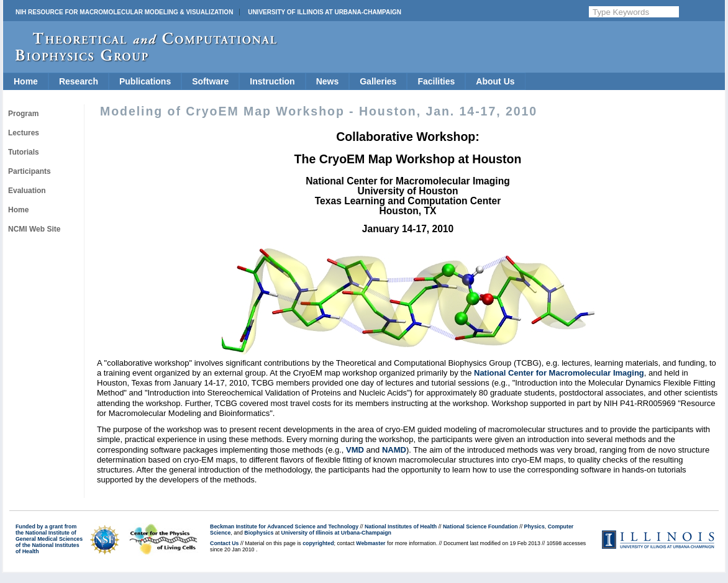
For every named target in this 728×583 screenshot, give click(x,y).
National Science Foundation (480, 527)
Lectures (24, 133)
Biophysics (259, 533)
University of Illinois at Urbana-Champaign (325, 12)
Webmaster (371, 543)
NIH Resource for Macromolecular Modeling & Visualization (124, 12)
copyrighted (318, 543)
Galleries (378, 81)
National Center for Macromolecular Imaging (559, 373)
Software (210, 81)
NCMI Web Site (34, 229)
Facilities (436, 81)
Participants (30, 171)
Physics (535, 527)
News (328, 81)
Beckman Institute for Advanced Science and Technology (284, 527)
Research (79, 81)
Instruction (272, 81)
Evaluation (27, 191)
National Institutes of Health (401, 527)
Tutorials (24, 152)
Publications (145, 81)
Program (23, 114)
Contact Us (224, 543)
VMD (355, 450)
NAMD (394, 450)
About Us (495, 81)
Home (26, 81)
